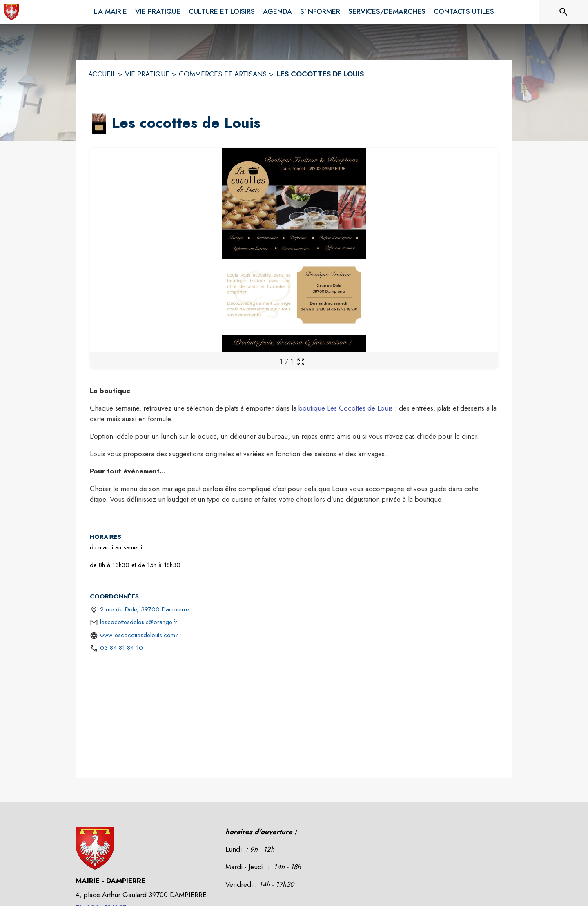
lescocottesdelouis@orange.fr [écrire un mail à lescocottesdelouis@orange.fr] (139, 622)
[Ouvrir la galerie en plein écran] (301, 362)
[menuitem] (110, 10)
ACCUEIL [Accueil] (102, 74)
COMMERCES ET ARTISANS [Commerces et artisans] (223, 74)
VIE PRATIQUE (147, 74)
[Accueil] (11, 12)
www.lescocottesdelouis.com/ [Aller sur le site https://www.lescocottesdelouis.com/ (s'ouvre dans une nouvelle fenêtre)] (139, 635)
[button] (99, 123)
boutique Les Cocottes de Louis (346, 408)
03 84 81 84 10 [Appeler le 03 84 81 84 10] (121, 648)
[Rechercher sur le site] (563, 12)
